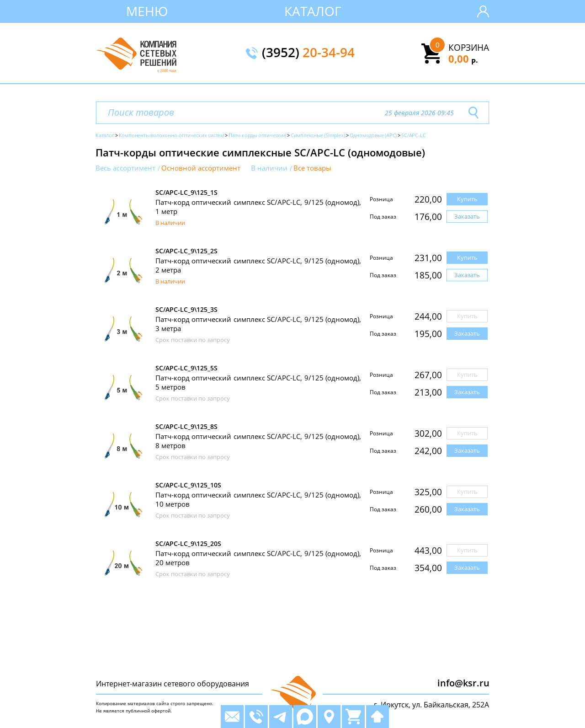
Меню (147, 11)
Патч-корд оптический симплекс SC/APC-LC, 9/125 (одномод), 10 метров (258, 499)
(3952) (308, 53)
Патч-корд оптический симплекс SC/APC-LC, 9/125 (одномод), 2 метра (258, 265)
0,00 (463, 59)
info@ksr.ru (463, 683)
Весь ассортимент (125, 168)
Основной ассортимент (201, 168)
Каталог (313, 11)
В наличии (269, 168)
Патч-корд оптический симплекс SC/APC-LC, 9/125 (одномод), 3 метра (258, 324)
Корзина (469, 48)
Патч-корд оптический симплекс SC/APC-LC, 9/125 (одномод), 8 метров (258, 441)
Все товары (312, 168)
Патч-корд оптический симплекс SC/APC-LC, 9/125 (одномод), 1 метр (258, 207)
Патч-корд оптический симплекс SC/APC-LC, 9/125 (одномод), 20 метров (258, 558)
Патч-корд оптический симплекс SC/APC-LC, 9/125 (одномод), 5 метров (258, 382)
